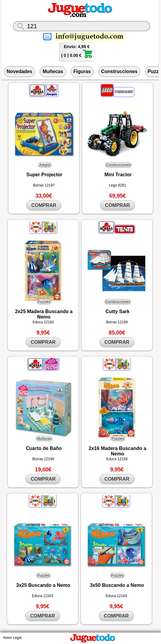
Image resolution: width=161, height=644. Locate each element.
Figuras (82, 71)
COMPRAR (44, 205)
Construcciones (119, 71)
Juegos (45, 165)
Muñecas (53, 71)
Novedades (19, 71)
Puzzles (44, 302)
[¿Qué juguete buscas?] (81, 26)
